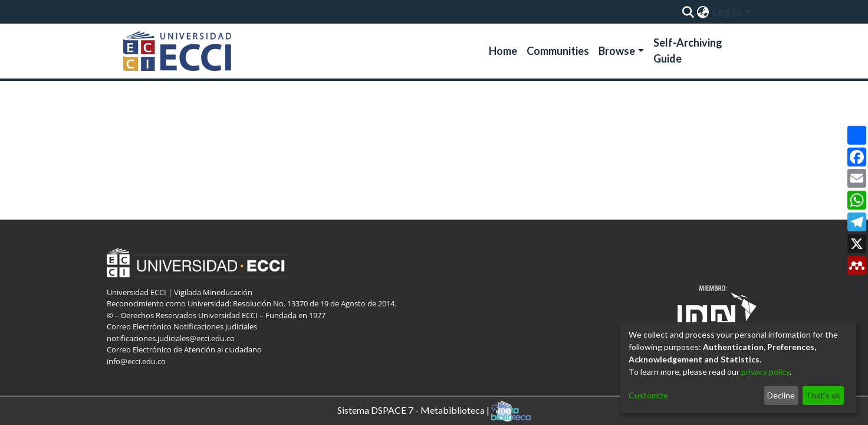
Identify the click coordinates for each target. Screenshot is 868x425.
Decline (781, 395)
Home (503, 51)
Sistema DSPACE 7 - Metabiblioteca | (434, 411)
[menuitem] (703, 12)
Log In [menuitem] (727, 12)
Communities (558, 51)
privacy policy (765, 372)
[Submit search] (688, 12)
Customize (648, 395)
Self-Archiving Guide (688, 50)
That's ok (823, 395)
